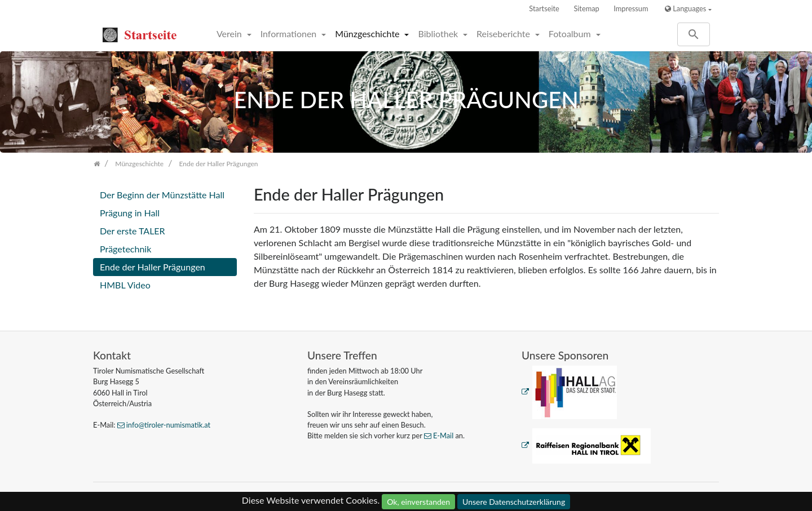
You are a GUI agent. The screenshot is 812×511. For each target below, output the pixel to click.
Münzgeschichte (368, 34)
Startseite (544, 8)
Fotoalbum (571, 34)
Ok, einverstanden (418, 502)
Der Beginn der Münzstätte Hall (162, 195)
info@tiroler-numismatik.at (168, 425)
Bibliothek (439, 34)
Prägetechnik (125, 249)
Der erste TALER (133, 231)
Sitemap (586, 8)
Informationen (290, 34)
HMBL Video (125, 285)
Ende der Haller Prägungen (153, 267)
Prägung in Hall (130, 213)
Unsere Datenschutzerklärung (514, 502)
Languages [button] (685, 8)
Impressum (631, 8)
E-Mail (443, 436)
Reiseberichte (504, 34)
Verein (230, 34)
